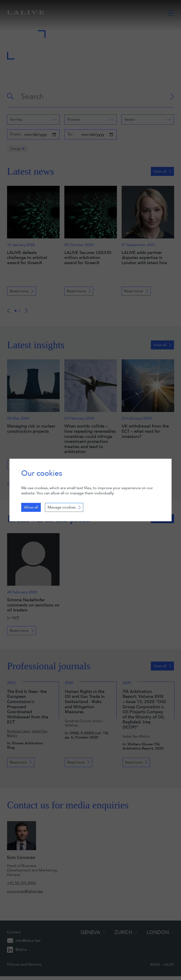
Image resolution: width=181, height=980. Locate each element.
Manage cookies (62, 507)
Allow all (31, 507)
